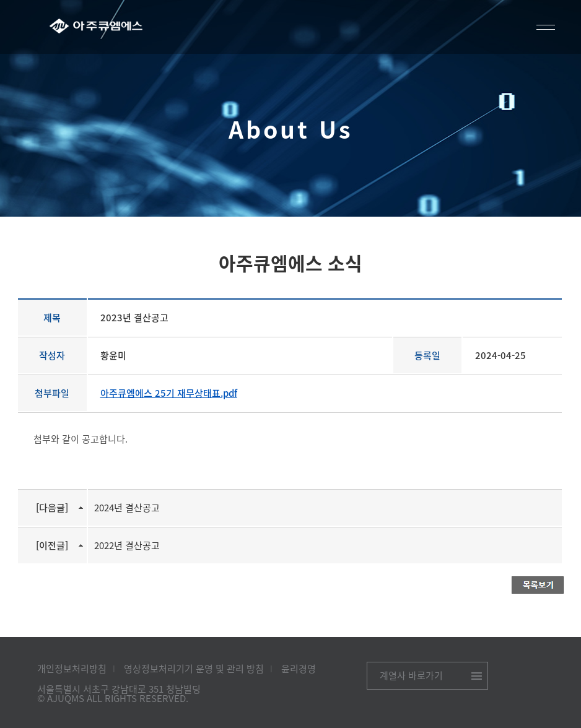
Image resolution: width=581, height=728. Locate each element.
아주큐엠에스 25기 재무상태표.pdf (169, 393)
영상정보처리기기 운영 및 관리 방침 (194, 669)
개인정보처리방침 (72, 669)
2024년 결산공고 (127, 508)
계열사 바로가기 (411, 675)
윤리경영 (299, 669)
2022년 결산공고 (127, 545)
